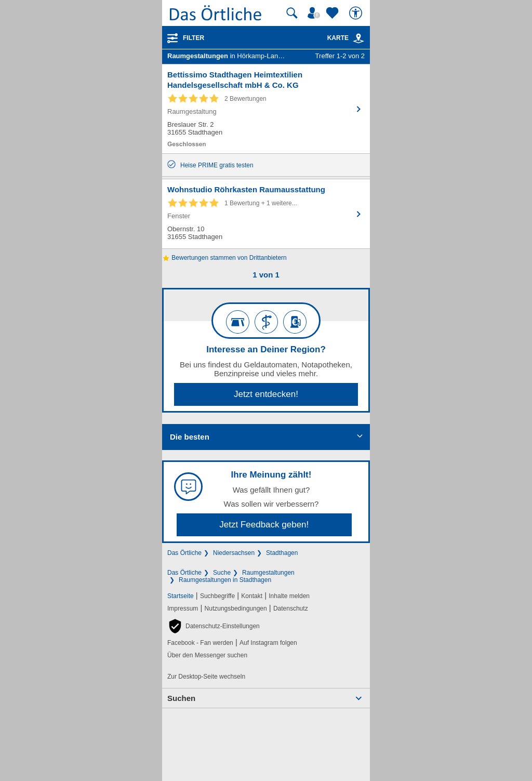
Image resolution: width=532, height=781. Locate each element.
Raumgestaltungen (268, 573)
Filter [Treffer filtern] (194, 38)
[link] (358, 38)
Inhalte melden (289, 596)
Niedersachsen (234, 553)
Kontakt (252, 596)
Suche (222, 573)
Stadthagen (282, 553)
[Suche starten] (292, 13)
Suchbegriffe (217, 596)
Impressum (183, 608)
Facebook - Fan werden (200, 643)
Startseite (181, 596)
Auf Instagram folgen (268, 643)
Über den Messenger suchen (207, 655)
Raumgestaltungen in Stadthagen (225, 580)
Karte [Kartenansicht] (346, 38)
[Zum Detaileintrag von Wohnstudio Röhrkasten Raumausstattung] (266, 214)
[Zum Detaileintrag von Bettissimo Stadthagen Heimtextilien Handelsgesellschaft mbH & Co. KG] (266, 109)
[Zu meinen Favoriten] (334, 13)
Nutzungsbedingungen (236, 608)
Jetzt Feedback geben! (264, 525)
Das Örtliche (184, 553)
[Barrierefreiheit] (357, 13)
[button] (214, 626)
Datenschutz (291, 608)
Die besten (190, 437)
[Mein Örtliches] (315, 13)
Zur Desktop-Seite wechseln (206, 677)
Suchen (181, 698)
